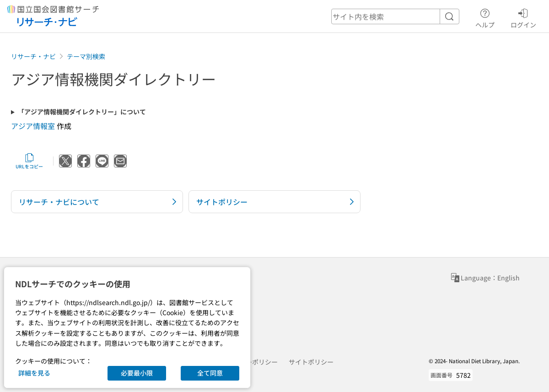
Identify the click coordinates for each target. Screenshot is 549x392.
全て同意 (210, 373)
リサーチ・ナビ (33, 56)
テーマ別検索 (86, 56)
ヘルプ (485, 17)
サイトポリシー (311, 362)
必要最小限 (137, 373)
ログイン (523, 17)
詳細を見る (34, 373)
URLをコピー (29, 161)
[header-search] (395, 16)
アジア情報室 (33, 126)
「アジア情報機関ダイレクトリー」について (82, 112)
